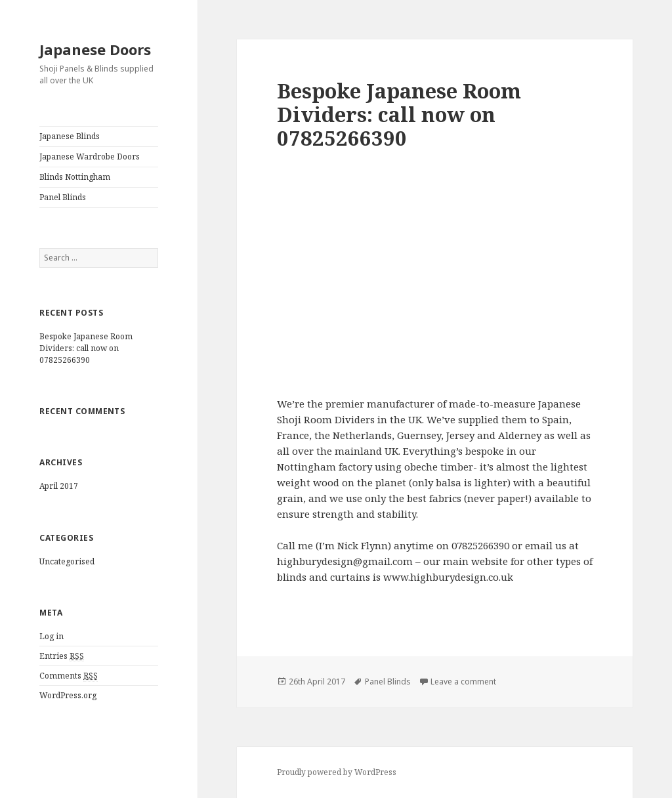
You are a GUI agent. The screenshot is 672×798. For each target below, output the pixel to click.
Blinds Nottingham (75, 177)
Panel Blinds (63, 197)
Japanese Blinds (70, 136)
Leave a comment (463, 682)
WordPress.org (68, 695)
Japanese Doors (95, 49)
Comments (69, 676)
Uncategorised (67, 561)
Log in (52, 636)
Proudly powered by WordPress (337, 772)
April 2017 (59, 486)
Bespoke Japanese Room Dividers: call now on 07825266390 (86, 348)
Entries (62, 656)
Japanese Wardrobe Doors (90, 157)
